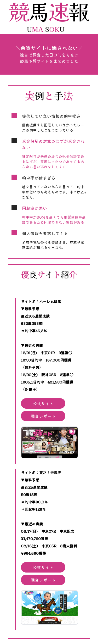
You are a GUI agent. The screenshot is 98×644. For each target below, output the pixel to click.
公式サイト (43, 403)
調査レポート (43, 416)
